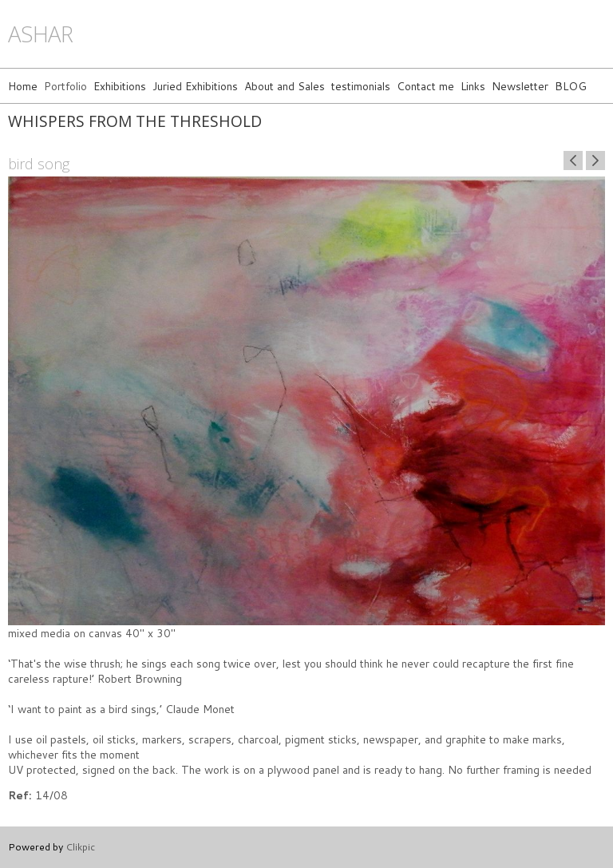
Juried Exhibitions (195, 86)
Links (473, 86)
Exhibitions (120, 86)
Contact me (425, 86)
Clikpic (80, 846)
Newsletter (520, 86)
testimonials (361, 86)
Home (23, 86)
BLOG (571, 86)
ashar (40, 34)
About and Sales (285, 86)
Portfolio (65, 86)
